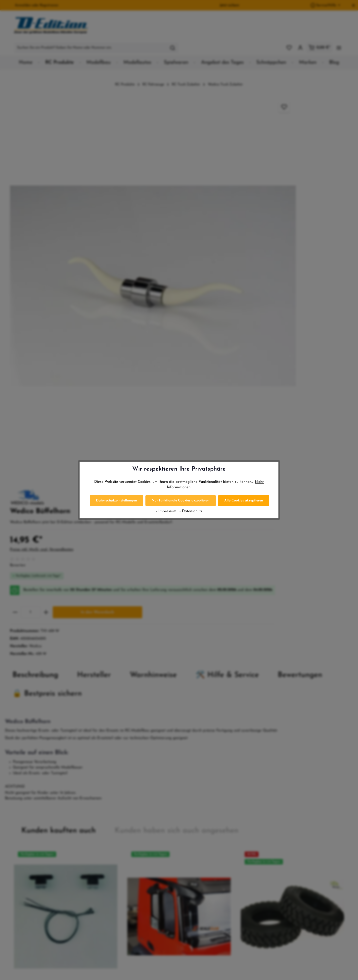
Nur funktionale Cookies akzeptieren (181, 501)
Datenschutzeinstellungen (116, 501)
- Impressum (167, 511)
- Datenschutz (191, 511)
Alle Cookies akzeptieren (244, 501)
